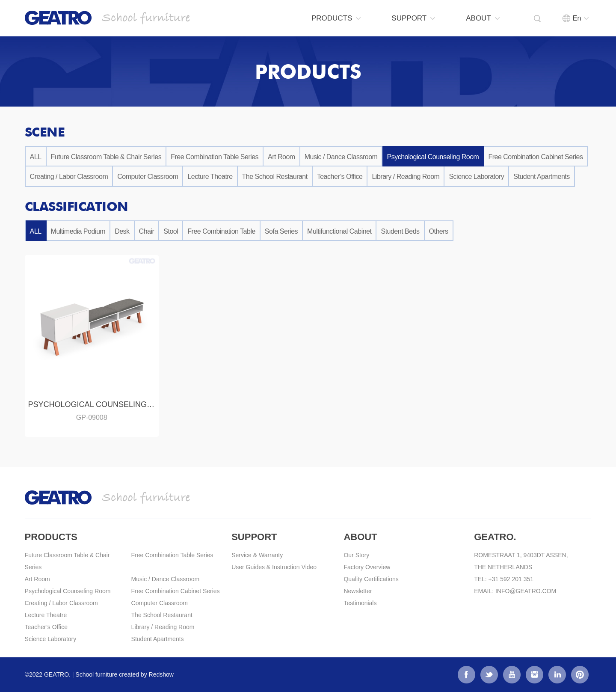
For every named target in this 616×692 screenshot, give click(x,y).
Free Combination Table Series (215, 157)
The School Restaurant (275, 177)
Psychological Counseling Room (433, 157)
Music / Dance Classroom (341, 157)
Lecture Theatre (210, 177)
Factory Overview (367, 567)
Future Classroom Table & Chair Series (106, 157)
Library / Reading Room (406, 177)
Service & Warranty (257, 555)
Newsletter (358, 591)
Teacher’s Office (340, 177)
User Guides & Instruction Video (274, 567)
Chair (147, 231)
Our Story (356, 555)
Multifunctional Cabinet (339, 231)
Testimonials (360, 603)
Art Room (281, 157)
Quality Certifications (371, 579)
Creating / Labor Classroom (69, 177)
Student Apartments (542, 177)
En (572, 18)
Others (439, 231)
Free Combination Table (221, 231)
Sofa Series (281, 231)
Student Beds (400, 231)
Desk (122, 231)
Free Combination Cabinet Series (535, 157)
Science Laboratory (476, 177)
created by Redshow (146, 674)
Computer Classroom (148, 177)
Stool (171, 231)
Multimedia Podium (78, 231)
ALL (36, 157)
